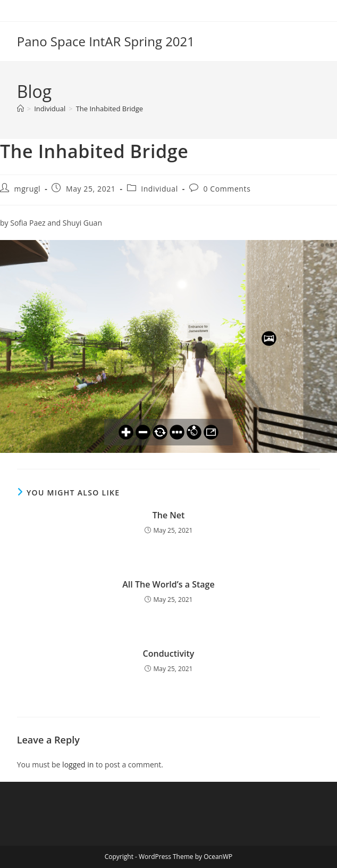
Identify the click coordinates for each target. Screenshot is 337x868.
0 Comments (227, 189)
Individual (159, 189)
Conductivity (169, 654)
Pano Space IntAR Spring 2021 (106, 41)
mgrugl (28, 189)
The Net (169, 515)
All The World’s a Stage (168, 584)
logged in (78, 764)
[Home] (20, 109)
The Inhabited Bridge (109, 109)
